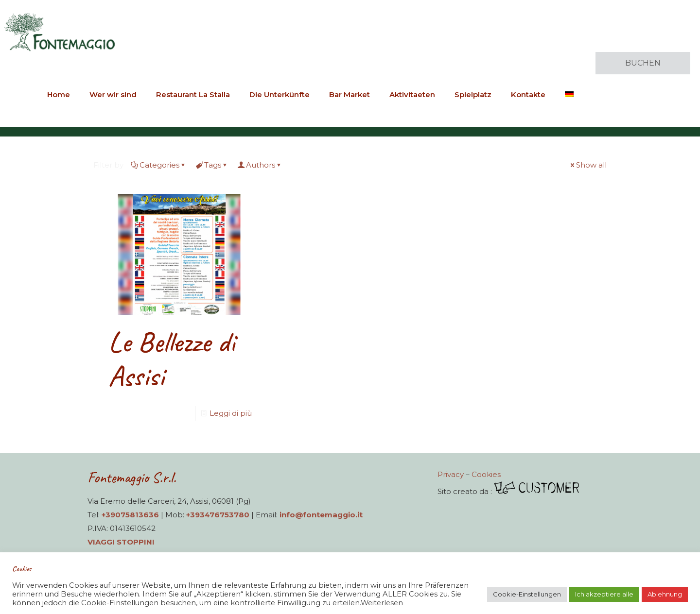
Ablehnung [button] (665, 594)
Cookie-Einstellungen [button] (527, 594)
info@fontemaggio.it (321, 515)
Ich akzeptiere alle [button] (604, 594)
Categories (159, 165)
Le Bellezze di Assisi (172, 359)
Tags (212, 165)
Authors (260, 165)
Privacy (451, 474)
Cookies (486, 474)
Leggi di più (231, 413)
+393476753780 (218, 515)
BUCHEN (643, 63)
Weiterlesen (382, 603)
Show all (588, 165)
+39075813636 (130, 515)
